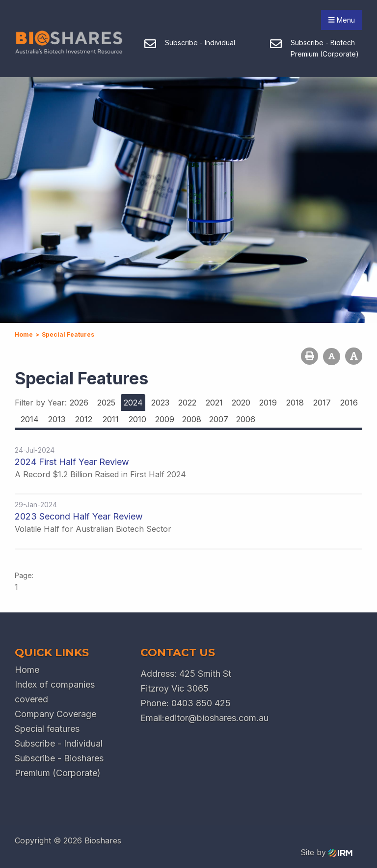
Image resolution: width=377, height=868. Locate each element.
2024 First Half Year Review (72, 462)
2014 (30, 419)
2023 (160, 403)
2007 (219, 419)
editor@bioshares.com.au (216, 718)
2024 (133, 403)
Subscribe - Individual (59, 743)
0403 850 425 (201, 703)
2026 (79, 403)
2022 (187, 403)
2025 (106, 403)
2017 (322, 403)
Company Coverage (55, 714)
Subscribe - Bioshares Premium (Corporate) (59, 766)
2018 (295, 403)
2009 (165, 419)
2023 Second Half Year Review (79, 516)
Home (27, 670)
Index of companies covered (55, 692)
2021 (214, 403)
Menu (342, 20)
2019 (268, 403)
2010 (137, 419)
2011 (111, 419)
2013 (57, 419)
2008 (192, 419)
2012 (84, 419)
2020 (241, 403)
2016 (349, 403)
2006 (246, 419)
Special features (47, 729)
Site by (326, 852)
